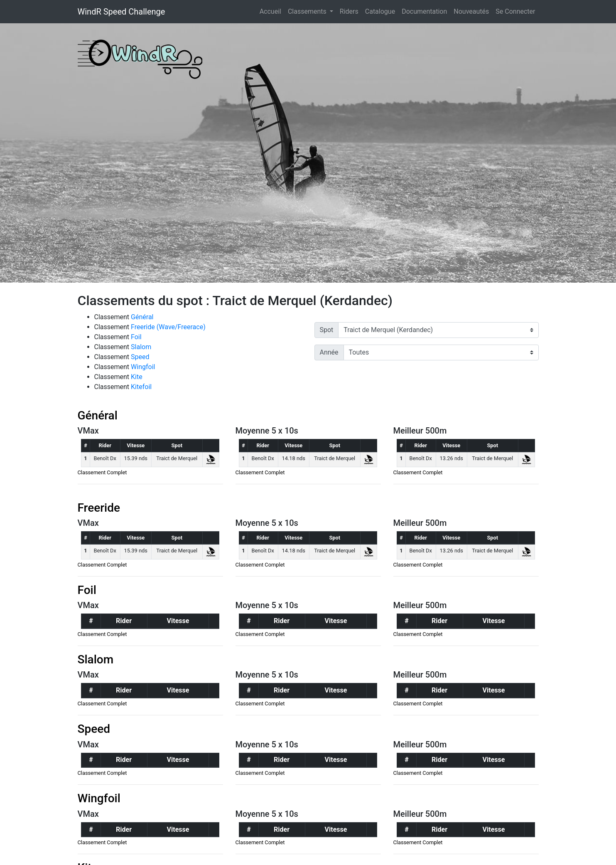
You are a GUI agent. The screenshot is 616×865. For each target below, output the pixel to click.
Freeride (99, 508)
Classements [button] (308, 11)
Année (329, 352)
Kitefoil (141, 387)
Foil (136, 337)
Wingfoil (143, 367)
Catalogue (380, 11)
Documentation (424, 11)
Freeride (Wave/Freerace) (168, 327)
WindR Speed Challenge (121, 12)
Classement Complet (102, 472)
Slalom (141, 347)
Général (142, 317)
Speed (140, 357)
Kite (137, 377)
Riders (349, 11)
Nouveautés (471, 11)
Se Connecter (515, 11)
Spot (327, 330)
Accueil (272, 11)
